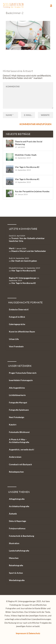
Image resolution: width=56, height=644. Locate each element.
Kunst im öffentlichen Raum (22, 332)
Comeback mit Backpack (20, 464)
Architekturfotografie (19, 506)
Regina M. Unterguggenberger (23, 278)
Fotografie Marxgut (18, 402)
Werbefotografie (17, 580)
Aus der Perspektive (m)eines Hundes (32, 191)
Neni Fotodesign (17, 417)
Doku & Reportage (17, 521)
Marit (12, 248)
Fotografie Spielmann (19, 410)
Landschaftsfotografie (19, 551)
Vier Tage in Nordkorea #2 (27, 167)
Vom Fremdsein (16, 346)
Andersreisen (15, 457)
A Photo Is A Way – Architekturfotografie (19, 441)
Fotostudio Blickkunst (19, 432)
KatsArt (13, 425)
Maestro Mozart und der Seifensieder (29, 251)
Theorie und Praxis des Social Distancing (29, 143)
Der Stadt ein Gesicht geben (24, 261)
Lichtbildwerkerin (17, 395)
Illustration (14, 543)
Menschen (14, 558)
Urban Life (14, 339)
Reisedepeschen (16, 472)
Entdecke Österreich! (19, 309)
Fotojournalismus (17, 528)
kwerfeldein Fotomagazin (21, 380)
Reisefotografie (16, 565)
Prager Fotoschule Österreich (23, 373)
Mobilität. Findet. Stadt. (26, 155)
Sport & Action (16, 573)
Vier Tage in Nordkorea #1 (27, 179)
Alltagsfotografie (17, 499)
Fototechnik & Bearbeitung (22, 536)
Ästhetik (13, 514)
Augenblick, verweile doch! (22, 449)
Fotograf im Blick (17, 317)
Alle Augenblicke (17, 388)
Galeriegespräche (17, 324)
